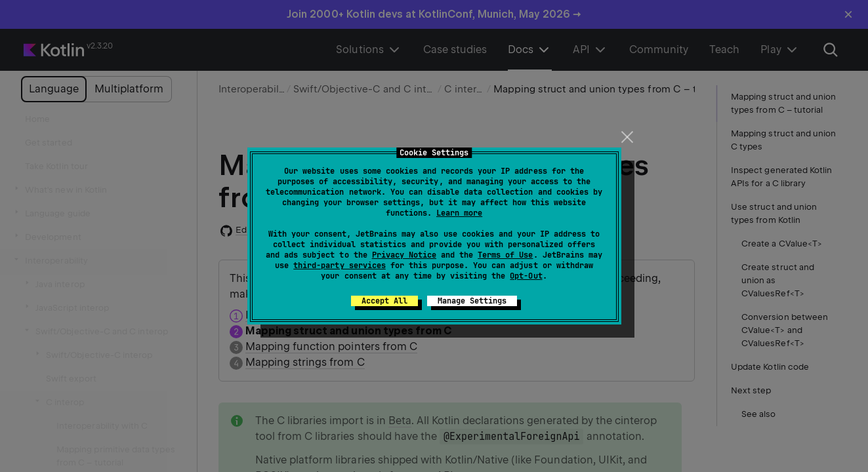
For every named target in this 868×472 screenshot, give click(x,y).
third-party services (339, 265)
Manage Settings (472, 301)
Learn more (459, 213)
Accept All (384, 301)
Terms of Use (505, 255)
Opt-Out (526, 276)
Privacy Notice (404, 255)
